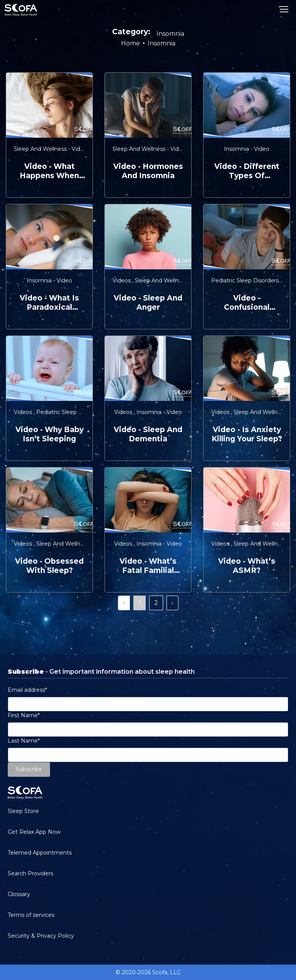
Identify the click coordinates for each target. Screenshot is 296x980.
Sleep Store (23, 811)
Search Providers (30, 873)
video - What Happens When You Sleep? (49, 171)
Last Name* (24, 741)
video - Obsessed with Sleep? (49, 566)
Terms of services (31, 915)
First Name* (24, 715)
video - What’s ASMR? (247, 566)
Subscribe (29, 769)
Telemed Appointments (40, 853)
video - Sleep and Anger (148, 303)
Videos (122, 280)
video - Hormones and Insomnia (148, 171)
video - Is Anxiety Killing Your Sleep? (247, 434)
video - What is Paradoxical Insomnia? (49, 303)
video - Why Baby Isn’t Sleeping (50, 434)
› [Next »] (172, 603)
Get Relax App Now (34, 832)
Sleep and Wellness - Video (51, 149)
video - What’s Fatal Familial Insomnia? (148, 566)
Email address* (27, 690)
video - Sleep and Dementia (148, 434)
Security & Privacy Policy (41, 936)
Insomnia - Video (247, 149)
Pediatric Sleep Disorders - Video (81, 412)
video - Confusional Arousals (247, 303)
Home (130, 43)
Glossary (19, 894)
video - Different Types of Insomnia (247, 171)
